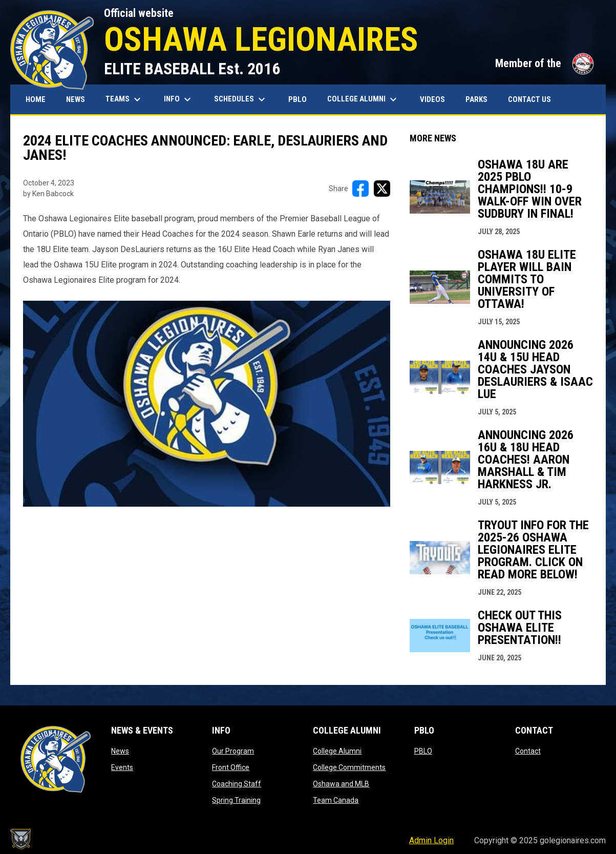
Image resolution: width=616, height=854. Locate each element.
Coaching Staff (237, 784)
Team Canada (336, 800)
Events (122, 767)
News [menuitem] (76, 99)
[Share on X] (382, 189)
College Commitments (349, 767)
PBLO (423, 751)
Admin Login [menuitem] (431, 840)
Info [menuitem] (179, 99)
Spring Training (236, 800)
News (120, 751)
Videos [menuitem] (432, 99)
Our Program (233, 751)
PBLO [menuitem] (301, 99)
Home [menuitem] (36, 99)
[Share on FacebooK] (360, 189)
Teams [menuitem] (124, 99)
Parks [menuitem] (476, 99)
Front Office (231, 767)
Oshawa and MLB (341, 784)
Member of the (545, 63)
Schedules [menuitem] (241, 99)
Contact (528, 751)
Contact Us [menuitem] (529, 99)
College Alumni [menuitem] (363, 99)
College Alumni (337, 751)
